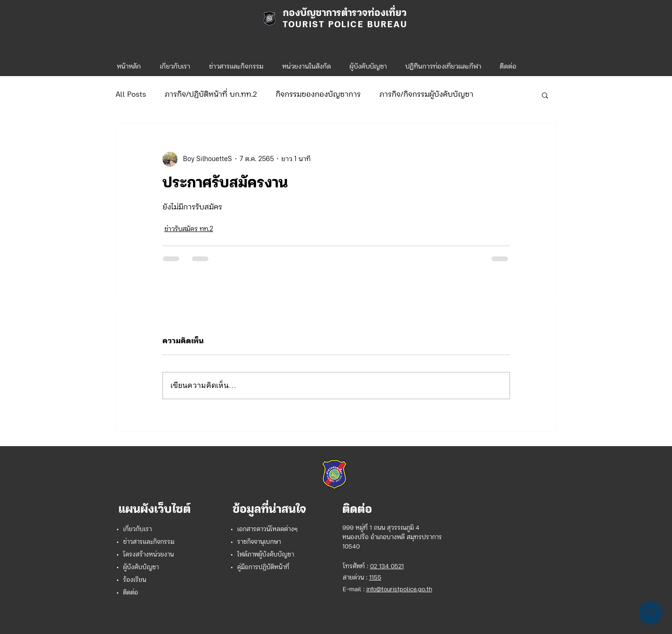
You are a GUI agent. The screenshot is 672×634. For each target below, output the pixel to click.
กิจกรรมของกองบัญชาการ (318, 95)
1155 (375, 578)
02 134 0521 (387, 567)
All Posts (131, 95)
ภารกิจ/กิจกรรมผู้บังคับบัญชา (426, 95)
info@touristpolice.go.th (399, 590)
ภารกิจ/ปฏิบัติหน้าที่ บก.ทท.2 (211, 95)
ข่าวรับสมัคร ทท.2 (189, 229)
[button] (307, 63)
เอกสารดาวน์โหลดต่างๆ (267, 530)
